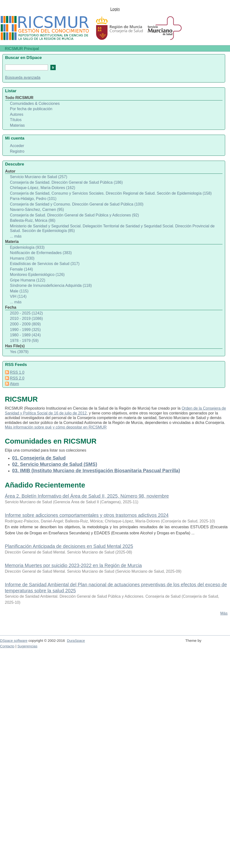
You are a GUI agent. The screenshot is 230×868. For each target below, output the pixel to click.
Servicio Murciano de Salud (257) (39, 177)
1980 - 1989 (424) (25, 335)
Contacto (7, 646)
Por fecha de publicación (31, 109)
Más (224, 613)
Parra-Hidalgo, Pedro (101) (33, 199)
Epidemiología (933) (27, 247)
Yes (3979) (19, 352)
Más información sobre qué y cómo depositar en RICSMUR (56, 427)
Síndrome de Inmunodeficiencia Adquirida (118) (51, 285)
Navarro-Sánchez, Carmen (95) (37, 210)
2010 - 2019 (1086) (26, 318)
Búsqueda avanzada (23, 78)
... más (16, 236)
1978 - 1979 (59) (24, 341)
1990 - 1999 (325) (25, 330)
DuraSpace (76, 641)
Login (115, 9)
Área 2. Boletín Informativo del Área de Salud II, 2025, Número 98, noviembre (87, 496)
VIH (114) (18, 296)
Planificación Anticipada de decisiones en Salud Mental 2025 (69, 546)
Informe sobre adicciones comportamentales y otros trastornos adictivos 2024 (87, 515)
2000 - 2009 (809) (25, 324)
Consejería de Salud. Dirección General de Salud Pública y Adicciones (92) (74, 215)
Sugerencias (27, 646)
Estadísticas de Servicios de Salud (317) (45, 264)
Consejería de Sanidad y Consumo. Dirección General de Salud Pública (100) (77, 204)
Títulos (16, 120)
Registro (17, 151)
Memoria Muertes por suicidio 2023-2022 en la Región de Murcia (73, 565)
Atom (14, 384)
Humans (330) (22, 258)
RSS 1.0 (17, 372)
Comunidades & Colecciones (35, 103)
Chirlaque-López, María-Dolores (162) (42, 188)
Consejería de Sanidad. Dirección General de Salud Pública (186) (66, 182)
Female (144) (21, 269)
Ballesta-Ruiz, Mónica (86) (33, 220)
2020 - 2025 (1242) (26, 313)
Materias (17, 125)
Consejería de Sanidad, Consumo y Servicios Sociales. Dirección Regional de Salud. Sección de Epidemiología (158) (111, 193)
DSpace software (14, 641)
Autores (17, 114)
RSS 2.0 (17, 378)
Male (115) (19, 291)
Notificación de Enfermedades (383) (41, 253)
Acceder (17, 146)
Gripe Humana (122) (28, 280)
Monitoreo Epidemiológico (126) (37, 275)
